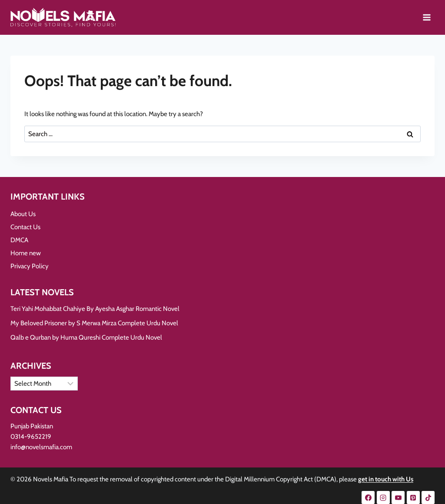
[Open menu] (427, 17)
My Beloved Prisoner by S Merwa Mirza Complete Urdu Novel (94, 323)
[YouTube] (398, 497)
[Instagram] (383, 497)
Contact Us (25, 227)
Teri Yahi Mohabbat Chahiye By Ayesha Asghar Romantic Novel (95, 309)
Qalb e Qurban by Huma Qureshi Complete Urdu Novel (86, 337)
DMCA (19, 240)
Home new (26, 253)
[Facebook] (368, 497)
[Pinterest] (413, 497)
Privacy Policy (30, 266)
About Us (23, 214)
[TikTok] (428, 497)
